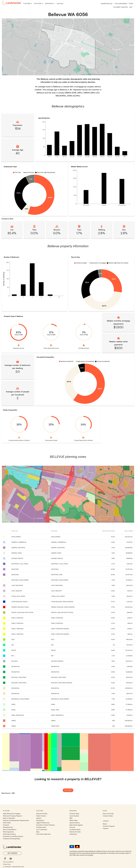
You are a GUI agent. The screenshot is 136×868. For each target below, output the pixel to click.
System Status (75, 823)
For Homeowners (121, 4)
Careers (106, 828)
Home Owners (41, 816)
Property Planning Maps (12, 839)
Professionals (41, 827)
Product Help (74, 814)
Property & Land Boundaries (13, 836)
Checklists (73, 834)
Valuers (39, 818)
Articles (72, 827)
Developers (40, 820)
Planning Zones (8, 832)
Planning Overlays (9, 834)
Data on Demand (9, 818)
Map (131, 7)
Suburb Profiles (107, 4)
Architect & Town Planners (46, 825)
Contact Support (109, 826)
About (105, 824)
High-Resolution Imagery (12, 814)
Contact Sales (108, 816)
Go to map (68, 790)
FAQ (71, 818)
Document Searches (121, 7)
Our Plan (60, 4)
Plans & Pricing (108, 814)
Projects (6, 825)
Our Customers (42, 829)
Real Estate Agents (76, 825)
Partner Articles (75, 832)
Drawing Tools (8, 827)
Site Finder (7, 823)
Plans (131, 3)
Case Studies (74, 816)
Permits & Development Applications (16, 820)
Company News (75, 829)
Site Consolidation (10, 829)
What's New (74, 820)
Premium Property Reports (13, 816)
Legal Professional (43, 823)
